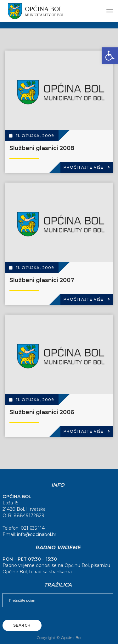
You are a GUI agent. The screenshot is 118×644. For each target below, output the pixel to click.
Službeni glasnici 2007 (42, 280)
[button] (110, 56)
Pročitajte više (87, 167)
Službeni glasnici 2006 (42, 412)
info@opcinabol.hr (37, 534)
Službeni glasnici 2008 (42, 148)
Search (22, 625)
